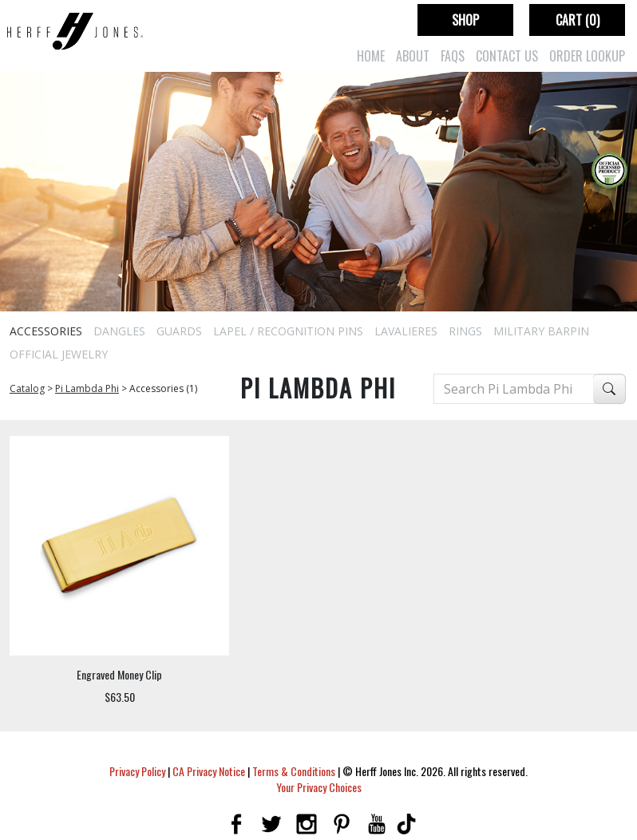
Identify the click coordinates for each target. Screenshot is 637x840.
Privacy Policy (137, 771)
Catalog (27, 388)
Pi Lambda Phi (87, 388)
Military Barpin (541, 331)
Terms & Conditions (294, 771)
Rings (465, 331)
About (413, 56)
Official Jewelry (59, 354)
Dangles (119, 331)
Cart (578, 20)
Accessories (46, 331)
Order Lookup (587, 56)
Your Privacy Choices (319, 787)
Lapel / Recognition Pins (288, 331)
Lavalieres (406, 331)
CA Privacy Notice (209, 771)
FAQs (453, 56)
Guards (179, 331)
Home (371, 56)
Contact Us (507, 56)
